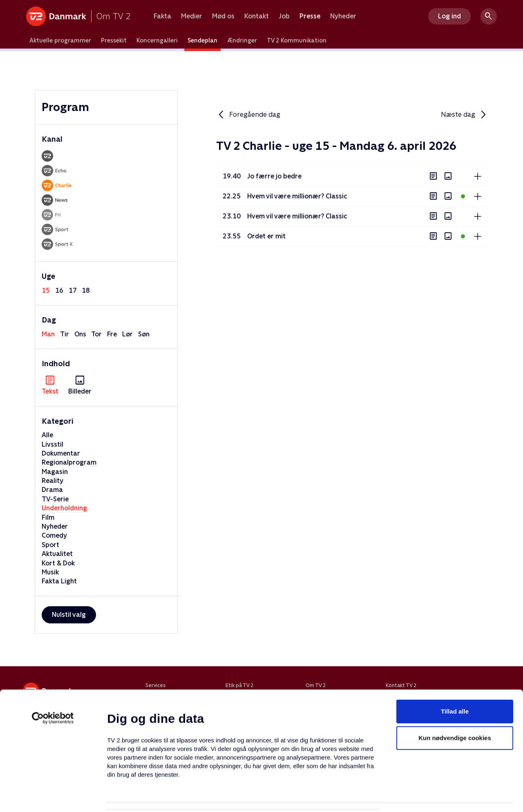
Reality (53, 481)
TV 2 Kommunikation (297, 40)
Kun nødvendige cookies (455, 695)
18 (86, 290)
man (48, 334)
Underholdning (64, 508)
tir (65, 334)
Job (284, 16)
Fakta (162, 16)
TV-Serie (55, 499)
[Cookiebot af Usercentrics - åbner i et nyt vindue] (53, 675)
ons (80, 334)
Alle (47, 435)
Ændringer (242, 40)
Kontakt (257, 16)
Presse (310, 16)
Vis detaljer (396, 796)
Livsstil (53, 444)
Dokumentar (61, 453)
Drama (52, 490)
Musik (50, 572)
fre (112, 334)
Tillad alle (455, 669)
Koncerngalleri (157, 40)
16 (59, 290)
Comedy (54, 535)
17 (73, 290)
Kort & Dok (58, 563)
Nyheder (343, 16)
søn (144, 334)
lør (127, 334)
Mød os (223, 16)
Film (48, 517)
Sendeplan (202, 40)
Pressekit (114, 40)
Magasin (55, 472)
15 (46, 290)
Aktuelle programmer (60, 40)
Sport (50, 545)
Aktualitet (57, 554)
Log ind (449, 16)
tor (96, 334)
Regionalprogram (69, 462)
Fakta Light (59, 581)
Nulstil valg (69, 615)
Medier (192, 16)
